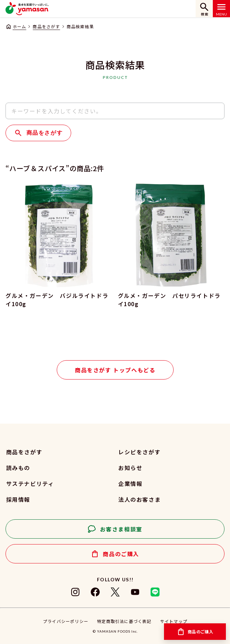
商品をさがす (46, 26)
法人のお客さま (139, 499)
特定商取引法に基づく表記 (124, 621)
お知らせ (130, 468)
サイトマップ (174, 621)
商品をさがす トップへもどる (115, 370)
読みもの (18, 468)
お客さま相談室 (121, 529)
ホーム (20, 26)
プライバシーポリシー (66, 621)
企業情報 (130, 484)
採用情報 (18, 499)
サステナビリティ (30, 484)
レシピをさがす (139, 452)
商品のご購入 (121, 554)
